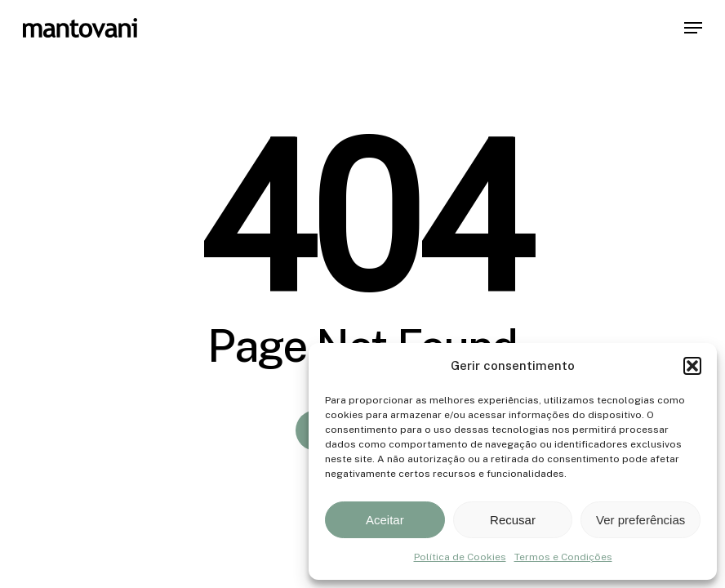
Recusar (513, 520)
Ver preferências (640, 520)
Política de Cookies (460, 557)
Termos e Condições (563, 557)
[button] (692, 366)
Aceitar (385, 520)
